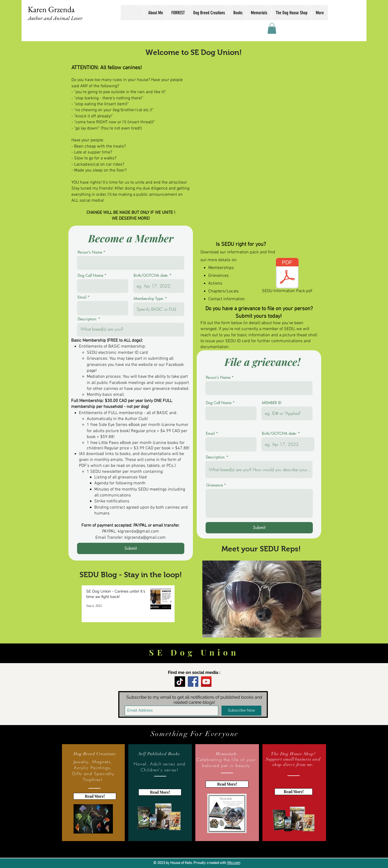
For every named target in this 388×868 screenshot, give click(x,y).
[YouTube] (206, 682)
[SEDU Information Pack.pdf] (287, 277)
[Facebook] (193, 682)
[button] (272, 28)
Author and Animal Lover (55, 18)
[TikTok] (180, 682)
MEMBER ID (272, 403)
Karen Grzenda (51, 9)
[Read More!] (95, 796)
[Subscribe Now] (241, 711)
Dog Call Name (90, 275)
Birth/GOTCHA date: (151, 275)
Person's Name (90, 252)
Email (82, 297)
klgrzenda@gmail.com (138, 531)
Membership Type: (149, 299)
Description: (87, 319)
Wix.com (234, 863)
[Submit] (131, 548)
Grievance (214, 485)
